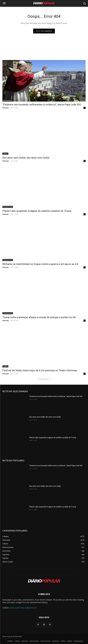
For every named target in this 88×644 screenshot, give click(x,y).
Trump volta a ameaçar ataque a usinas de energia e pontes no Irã (39, 317)
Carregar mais (44, 379)
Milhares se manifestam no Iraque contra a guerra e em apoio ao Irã (40, 264)
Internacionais (8, 100)
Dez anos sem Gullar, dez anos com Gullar (26, 158)
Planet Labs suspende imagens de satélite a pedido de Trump (37, 211)
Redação (6, 108)
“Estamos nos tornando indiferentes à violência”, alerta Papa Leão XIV (42, 105)
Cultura (5, 154)
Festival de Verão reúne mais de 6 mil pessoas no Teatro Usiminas (40, 370)
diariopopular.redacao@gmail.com (23, 608)
